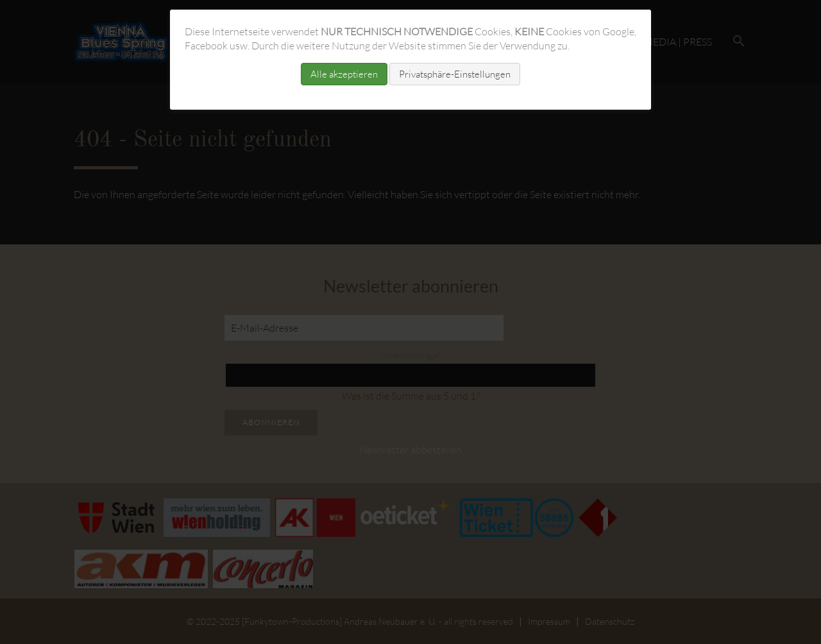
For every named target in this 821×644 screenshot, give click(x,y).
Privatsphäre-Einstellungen (455, 74)
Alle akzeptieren (344, 74)
